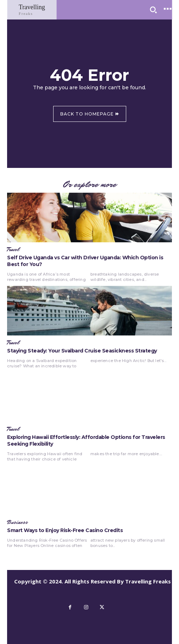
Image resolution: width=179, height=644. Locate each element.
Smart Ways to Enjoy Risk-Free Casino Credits (65, 530)
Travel (13, 250)
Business (17, 522)
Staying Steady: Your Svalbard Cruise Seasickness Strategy (82, 351)
